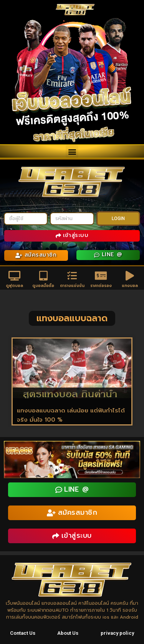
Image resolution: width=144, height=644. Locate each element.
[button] (72, 151)
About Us (68, 633)
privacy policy (117, 633)
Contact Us (23, 633)
